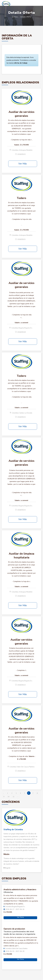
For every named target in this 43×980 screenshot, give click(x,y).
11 (14, 797)
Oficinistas (8, 892)
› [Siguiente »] (18, 797)
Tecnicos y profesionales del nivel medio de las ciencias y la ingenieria (19, 933)
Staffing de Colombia (13, 830)
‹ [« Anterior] (3, 793)
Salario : (17, 145)
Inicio (15, 17)
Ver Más (23, 164)
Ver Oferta (20, 917)
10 (8, 797)
